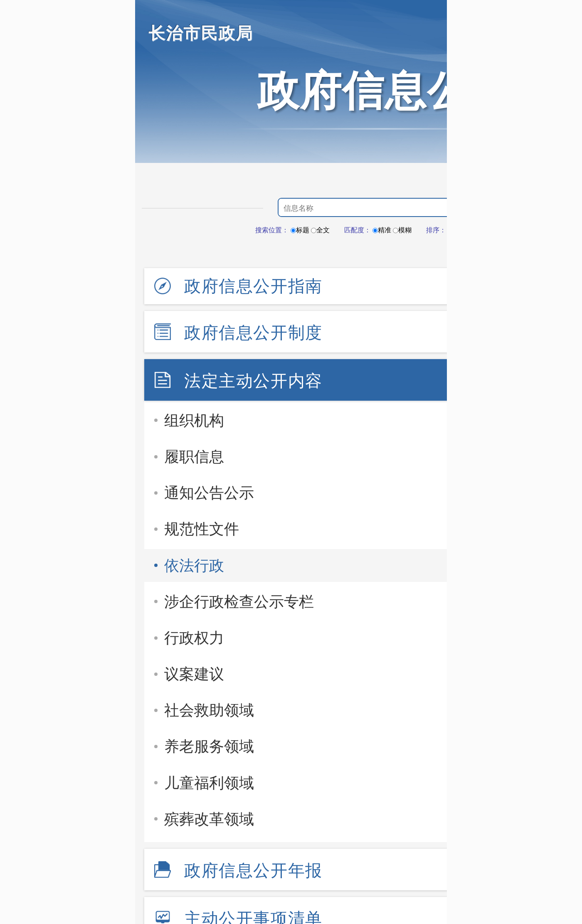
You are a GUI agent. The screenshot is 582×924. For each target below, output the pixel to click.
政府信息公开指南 (253, 286)
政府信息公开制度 (253, 333)
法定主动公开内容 (253, 381)
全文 (320, 230)
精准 (382, 230)
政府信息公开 (385, 91)
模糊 (402, 230)
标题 (300, 230)
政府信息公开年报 (253, 870)
